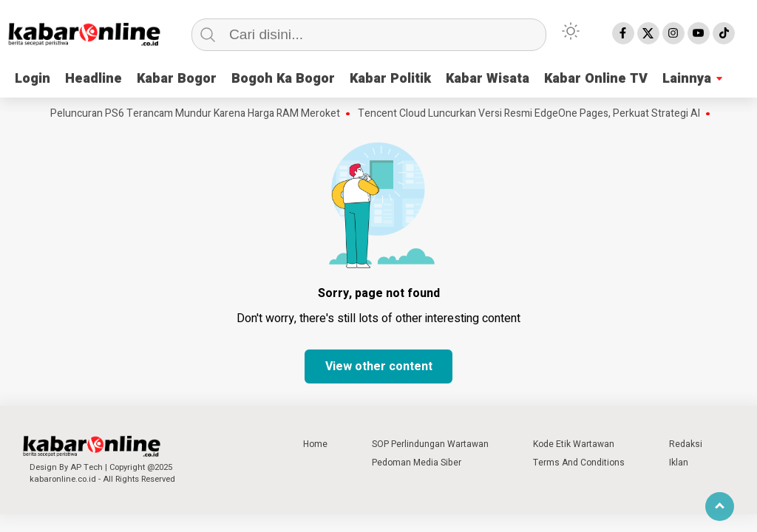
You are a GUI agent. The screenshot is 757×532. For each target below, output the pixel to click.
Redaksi (686, 444)
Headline (94, 79)
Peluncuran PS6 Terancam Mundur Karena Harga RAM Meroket (198, 114)
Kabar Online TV (596, 79)
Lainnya (687, 79)
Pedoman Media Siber (417, 463)
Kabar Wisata (488, 79)
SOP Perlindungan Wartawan (430, 444)
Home (315, 444)
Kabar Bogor (177, 79)
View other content (379, 366)
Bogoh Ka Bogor (283, 79)
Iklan (679, 463)
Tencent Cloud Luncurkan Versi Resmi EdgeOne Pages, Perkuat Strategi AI (532, 114)
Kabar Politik (390, 79)
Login (33, 79)
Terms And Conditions (579, 463)
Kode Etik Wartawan (574, 444)
